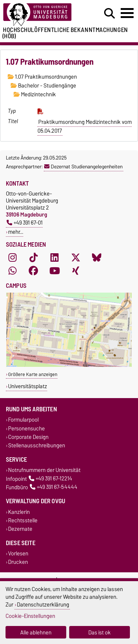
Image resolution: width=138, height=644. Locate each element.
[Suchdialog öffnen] (109, 14)
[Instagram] (13, 258)
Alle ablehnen (36, 632)
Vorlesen (18, 554)
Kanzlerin (19, 512)
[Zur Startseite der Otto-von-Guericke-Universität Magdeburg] (43, 15)
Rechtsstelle (23, 520)
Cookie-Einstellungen (30, 616)
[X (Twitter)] (76, 258)
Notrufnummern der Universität (44, 470)
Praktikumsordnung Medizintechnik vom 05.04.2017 (85, 126)
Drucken (18, 562)
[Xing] (76, 271)
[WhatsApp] (13, 271)
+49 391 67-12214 (50, 479)
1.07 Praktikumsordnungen (42, 77)
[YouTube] (54, 271)
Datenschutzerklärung (43, 604)
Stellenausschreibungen (37, 445)
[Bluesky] (97, 258)
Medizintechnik (35, 94)
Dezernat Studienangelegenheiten (83, 167)
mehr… (16, 232)
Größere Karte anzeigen (33, 374)
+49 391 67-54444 (54, 487)
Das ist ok (100, 632)
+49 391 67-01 (25, 223)
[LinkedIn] (54, 258)
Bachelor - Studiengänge (43, 86)
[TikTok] (33, 258)
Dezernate (20, 529)
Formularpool (23, 420)
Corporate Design (28, 437)
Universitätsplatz (28, 386)
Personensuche (26, 428)
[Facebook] (33, 271)
